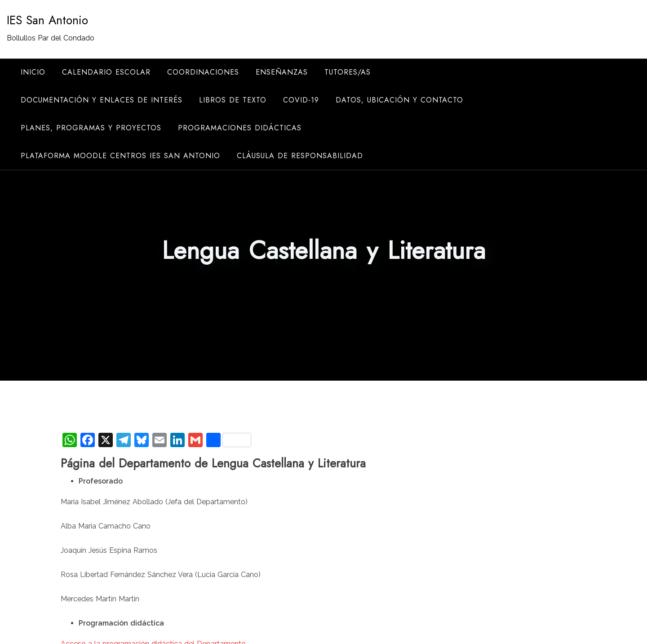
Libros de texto (233, 100)
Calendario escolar (106, 72)
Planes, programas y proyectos (91, 128)
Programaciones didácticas (240, 128)
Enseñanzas (282, 72)
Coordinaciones (203, 72)
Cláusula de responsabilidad (300, 156)
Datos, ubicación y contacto (399, 100)
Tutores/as (348, 72)
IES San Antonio (47, 20)
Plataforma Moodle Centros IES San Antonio (120, 156)
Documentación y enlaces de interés (102, 100)
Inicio (33, 72)
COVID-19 (301, 100)
